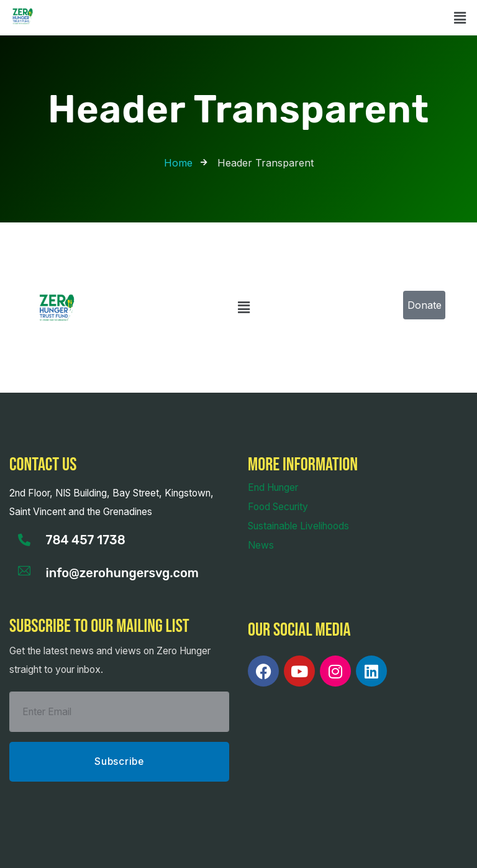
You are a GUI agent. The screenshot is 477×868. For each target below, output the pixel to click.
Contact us (43, 465)
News (261, 545)
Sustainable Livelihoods (298, 526)
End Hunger (273, 487)
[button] (460, 18)
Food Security (278, 507)
